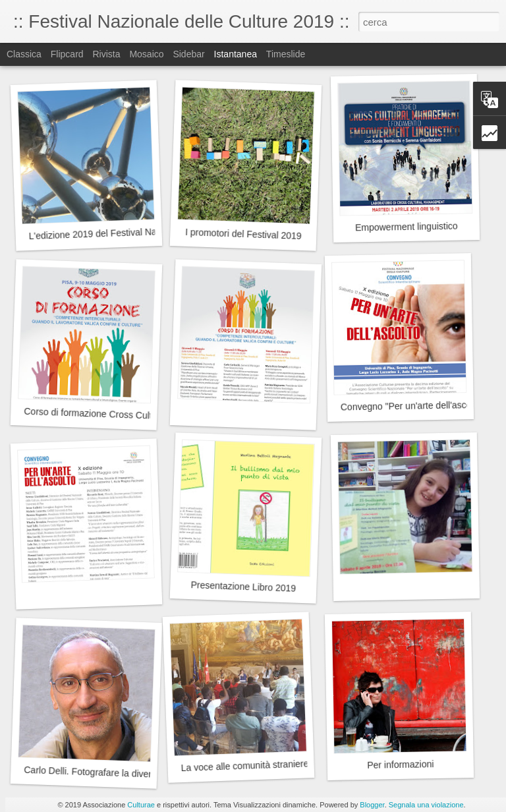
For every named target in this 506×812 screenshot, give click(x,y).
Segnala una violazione (426, 805)
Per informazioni (400, 765)
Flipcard (67, 54)
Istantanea (236, 54)
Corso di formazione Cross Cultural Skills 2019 (119, 415)
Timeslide (286, 54)
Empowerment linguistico (407, 227)
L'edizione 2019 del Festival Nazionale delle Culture (134, 232)
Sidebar (188, 54)
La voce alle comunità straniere (244, 766)
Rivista (106, 54)
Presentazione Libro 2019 (243, 587)
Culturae (141, 805)
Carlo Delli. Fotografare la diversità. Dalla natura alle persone (149, 774)
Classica (24, 54)
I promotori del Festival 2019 (243, 234)
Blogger (372, 805)
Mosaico (146, 54)
